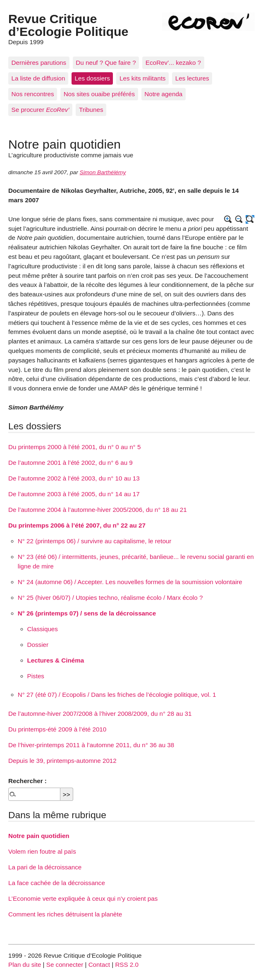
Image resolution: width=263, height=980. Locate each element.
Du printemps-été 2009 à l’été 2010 (57, 729)
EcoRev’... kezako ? (173, 63)
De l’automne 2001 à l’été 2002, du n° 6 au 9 (71, 463)
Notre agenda (163, 94)
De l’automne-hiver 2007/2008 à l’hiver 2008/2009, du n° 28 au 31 (100, 714)
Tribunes (91, 110)
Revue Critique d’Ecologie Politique (68, 25)
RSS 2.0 (127, 965)
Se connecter (65, 965)
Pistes (36, 676)
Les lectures (192, 78)
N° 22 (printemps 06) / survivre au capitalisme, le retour (95, 541)
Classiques (43, 629)
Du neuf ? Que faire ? (106, 63)
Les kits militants (142, 78)
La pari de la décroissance (45, 867)
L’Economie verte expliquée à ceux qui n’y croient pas (83, 898)
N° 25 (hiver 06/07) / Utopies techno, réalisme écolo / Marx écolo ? (110, 598)
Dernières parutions (39, 63)
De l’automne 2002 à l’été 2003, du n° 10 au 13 (74, 478)
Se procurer (41, 110)
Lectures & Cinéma (56, 660)
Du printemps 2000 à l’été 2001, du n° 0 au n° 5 (74, 447)
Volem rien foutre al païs (42, 851)
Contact (99, 965)
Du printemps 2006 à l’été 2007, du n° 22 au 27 (77, 525)
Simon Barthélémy (103, 172)
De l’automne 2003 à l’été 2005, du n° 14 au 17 (74, 494)
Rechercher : (27, 781)
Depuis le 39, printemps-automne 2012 (62, 761)
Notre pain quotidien (39, 836)
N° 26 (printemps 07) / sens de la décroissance (87, 613)
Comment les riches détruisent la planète (65, 914)
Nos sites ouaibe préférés (99, 94)
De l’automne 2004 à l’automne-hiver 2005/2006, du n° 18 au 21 (98, 510)
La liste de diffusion (38, 78)
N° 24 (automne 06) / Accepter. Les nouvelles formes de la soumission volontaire (130, 582)
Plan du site (25, 965)
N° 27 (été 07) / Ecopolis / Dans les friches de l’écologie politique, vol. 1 (117, 695)
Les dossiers (92, 78)
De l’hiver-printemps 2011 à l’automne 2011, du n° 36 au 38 (91, 745)
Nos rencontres (33, 94)
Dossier (38, 645)
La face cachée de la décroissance (57, 883)
